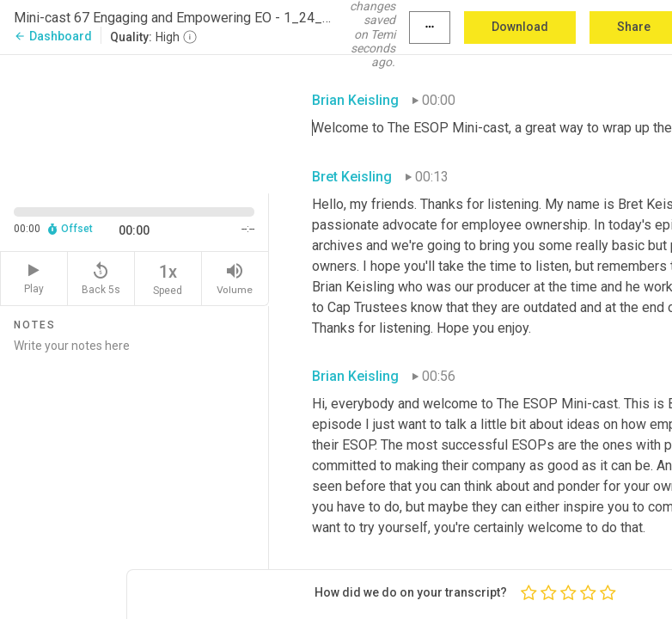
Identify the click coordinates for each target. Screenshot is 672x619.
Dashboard (53, 36)
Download (520, 27)
